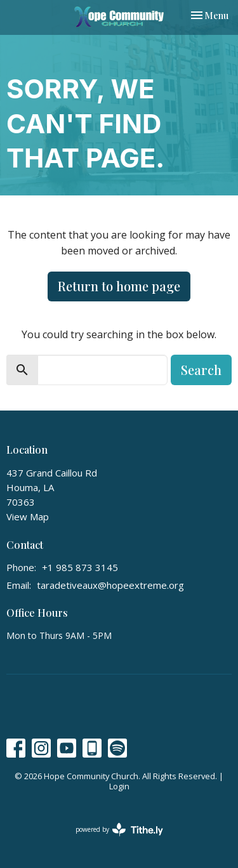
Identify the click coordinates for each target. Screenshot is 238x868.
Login (119, 786)
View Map (28, 516)
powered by (119, 830)
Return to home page (119, 286)
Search (201, 370)
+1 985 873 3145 (80, 567)
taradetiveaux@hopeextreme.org (110, 585)
